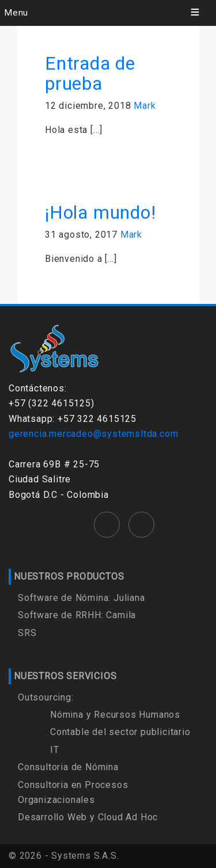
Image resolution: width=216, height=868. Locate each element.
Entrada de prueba (90, 73)
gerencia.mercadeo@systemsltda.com (93, 434)
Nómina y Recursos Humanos (115, 715)
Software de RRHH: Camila (77, 615)
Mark (145, 106)
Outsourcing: (46, 697)
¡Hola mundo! (101, 212)
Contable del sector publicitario (120, 732)
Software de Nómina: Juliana (82, 598)
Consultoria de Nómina (68, 767)
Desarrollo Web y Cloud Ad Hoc (88, 817)
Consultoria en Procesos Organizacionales (73, 792)
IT (55, 750)
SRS (27, 633)
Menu (16, 13)
